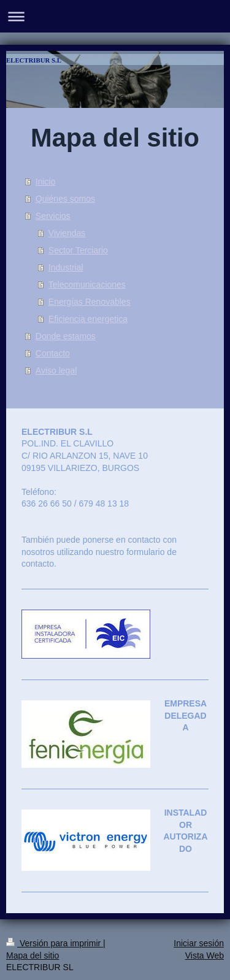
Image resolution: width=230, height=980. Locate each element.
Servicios (53, 216)
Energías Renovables (90, 302)
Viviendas (67, 233)
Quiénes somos (65, 199)
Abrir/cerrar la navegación (115, 16)
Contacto (53, 353)
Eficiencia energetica (88, 319)
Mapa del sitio (33, 955)
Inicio (46, 182)
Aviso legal (56, 370)
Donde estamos (66, 336)
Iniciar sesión (199, 943)
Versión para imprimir (55, 943)
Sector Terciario (78, 250)
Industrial (66, 267)
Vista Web (205, 955)
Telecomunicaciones (87, 285)
